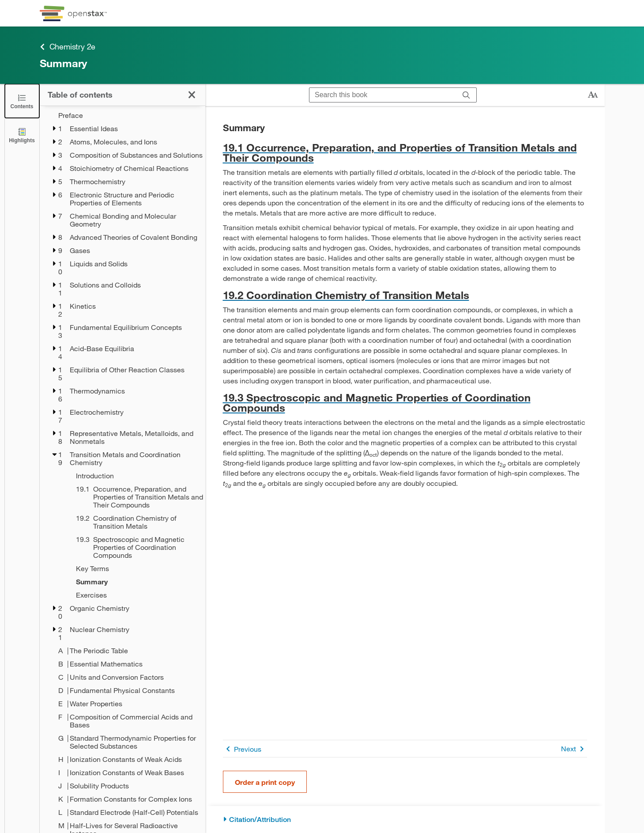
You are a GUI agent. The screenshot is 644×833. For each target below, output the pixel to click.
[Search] (466, 95)
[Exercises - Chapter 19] (135, 595)
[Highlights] (22, 135)
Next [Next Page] (574, 749)
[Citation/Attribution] (405, 820)
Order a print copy (265, 782)
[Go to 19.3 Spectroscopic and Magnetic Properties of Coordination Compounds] (405, 402)
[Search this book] (383, 95)
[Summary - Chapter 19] (135, 582)
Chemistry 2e (68, 47)
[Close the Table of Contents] (22, 101)
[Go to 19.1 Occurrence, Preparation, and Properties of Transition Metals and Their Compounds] (405, 152)
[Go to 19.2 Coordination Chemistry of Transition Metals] (405, 295)
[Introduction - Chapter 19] (135, 476)
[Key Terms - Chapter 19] (135, 568)
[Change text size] (593, 95)
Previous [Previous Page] (242, 749)
